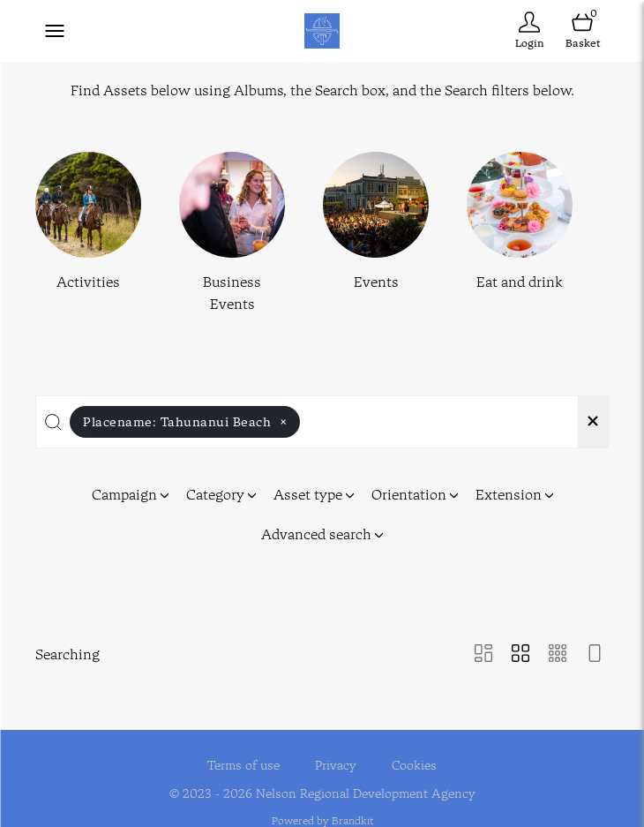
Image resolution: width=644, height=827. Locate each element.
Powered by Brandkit (322, 810)
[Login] (529, 30)
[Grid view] (520, 654)
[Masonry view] (483, 654)
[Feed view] (595, 654)
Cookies (414, 754)
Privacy (336, 754)
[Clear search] (593, 422)
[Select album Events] (376, 234)
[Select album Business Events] (232, 234)
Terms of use (243, 754)
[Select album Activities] (88, 234)
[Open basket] (582, 30)
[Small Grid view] (558, 654)
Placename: (185, 422)
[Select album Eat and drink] (520, 234)
